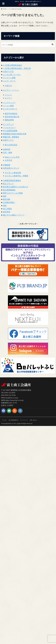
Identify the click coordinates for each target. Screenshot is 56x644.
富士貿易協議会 (9, 190)
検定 (5, 196)
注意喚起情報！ (9, 202)
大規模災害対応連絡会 (12, 180)
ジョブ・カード (9, 81)
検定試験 (7, 199)
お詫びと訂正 (8, 71)
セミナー (8, 98)
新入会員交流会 (11, 145)
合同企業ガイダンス (11, 168)
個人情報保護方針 (14, 420)
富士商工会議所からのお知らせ (16, 187)
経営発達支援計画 (12, 117)
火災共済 (8, 160)
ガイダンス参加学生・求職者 (16, 176)
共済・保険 (7, 152)
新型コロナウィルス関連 (13, 193)
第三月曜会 (7, 209)
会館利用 (7, 149)
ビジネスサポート (10, 109)
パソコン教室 (8, 106)
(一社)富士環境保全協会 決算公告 (17, 68)
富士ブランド (8, 184)
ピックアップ (8, 124)
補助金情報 (9, 120)
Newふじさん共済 (12, 157)
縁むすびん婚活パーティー (14, 215)
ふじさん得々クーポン (12, 75)
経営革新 (7, 212)
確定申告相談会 (11, 113)
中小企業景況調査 (10, 131)
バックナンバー (9, 103)
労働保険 (7, 165)
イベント (8, 95)
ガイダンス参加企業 (13, 173)
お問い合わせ (33, 420)
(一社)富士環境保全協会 (12, 65)
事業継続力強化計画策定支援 (15, 134)
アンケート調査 (9, 78)
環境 (5, 206)
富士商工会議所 (16, 423)
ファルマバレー (9, 127)
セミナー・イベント (11, 90)
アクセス (4, 420)
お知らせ (8, 86)
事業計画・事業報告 (11, 137)
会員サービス (8, 140)
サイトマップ (24, 420)
